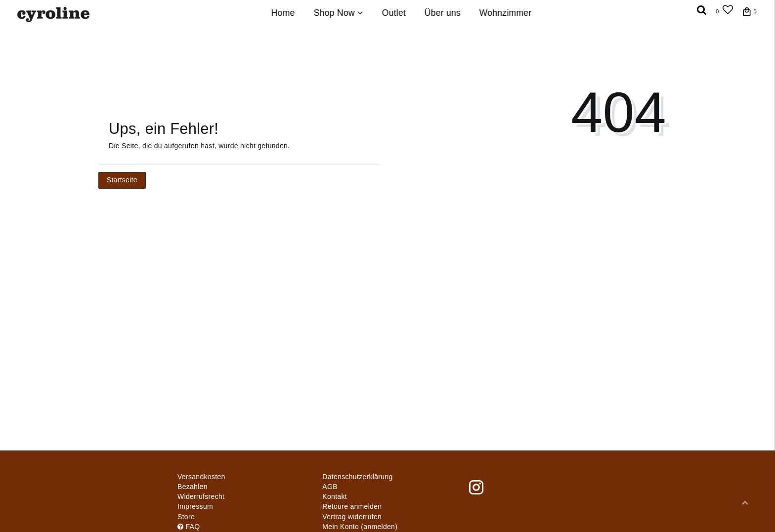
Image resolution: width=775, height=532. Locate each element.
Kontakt (335, 496)
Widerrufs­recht (201, 496)
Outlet (394, 13)
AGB (330, 487)
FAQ (189, 527)
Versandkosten (201, 477)
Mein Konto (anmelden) (360, 527)
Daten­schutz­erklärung (357, 477)
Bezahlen (193, 487)
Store (186, 517)
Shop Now (339, 13)
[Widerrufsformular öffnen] (352, 517)
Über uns (443, 13)
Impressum (195, 506)
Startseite (122, 180)
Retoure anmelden (352, 506)
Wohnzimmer (506, 13)
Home (283, 13)
